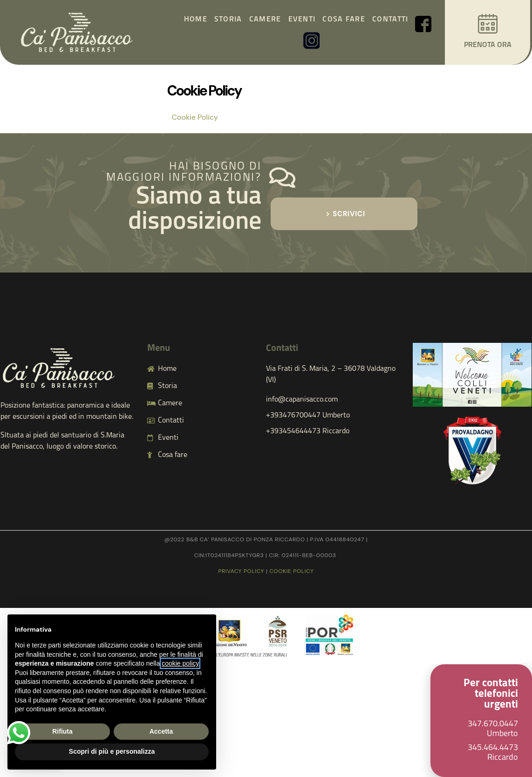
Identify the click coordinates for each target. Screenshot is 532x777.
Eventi (302, 20)
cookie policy (291, 571)
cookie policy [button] (180, 663)
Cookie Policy (195, 117)
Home (196, 20)
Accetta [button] (161, 731)
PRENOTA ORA (488, 45)
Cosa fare (344, 20)
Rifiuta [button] (62, 731)
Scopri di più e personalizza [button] (112, 751)
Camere (265, 20)
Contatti (390, 20)
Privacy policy (242, 571)
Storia (228, 20)
